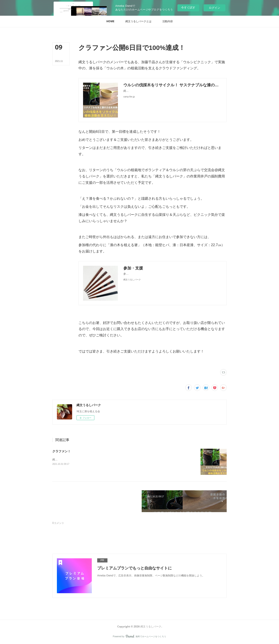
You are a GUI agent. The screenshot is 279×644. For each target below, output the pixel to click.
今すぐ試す (188, 8)
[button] (110, 21)
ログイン (214, 8)
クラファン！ (61, 451)
